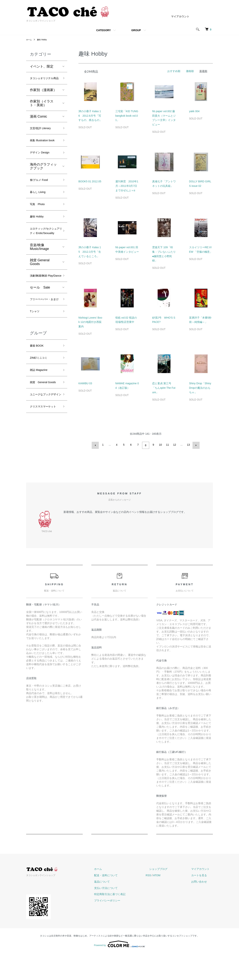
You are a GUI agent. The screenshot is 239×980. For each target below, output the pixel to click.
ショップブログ (169, 896)
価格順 (190, 71)
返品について (119, 909)
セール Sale (40, 323)
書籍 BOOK (39, 390)
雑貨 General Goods (40, 291)
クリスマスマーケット (43, 471)
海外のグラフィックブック (43, 182)
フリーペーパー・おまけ (43, 338)
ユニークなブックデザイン (43, 452)
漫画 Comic (38, 123)
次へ (195, 445)
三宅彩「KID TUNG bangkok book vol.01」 (127, 116)
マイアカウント (180, 16)
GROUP (136, 30)
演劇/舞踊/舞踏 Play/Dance (41, 308)
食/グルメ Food (41, 197)
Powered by (119, 971)
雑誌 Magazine (41, 417)
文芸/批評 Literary (43, 136)
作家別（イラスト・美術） (42, 110)
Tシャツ (36, 355)
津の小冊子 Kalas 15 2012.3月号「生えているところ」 (90, 252)
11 (167, 445)
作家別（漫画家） (43, 97)
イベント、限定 (42, 66)
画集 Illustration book (41, 152)
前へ (96, 445)
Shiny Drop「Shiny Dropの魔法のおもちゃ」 (200, 388)
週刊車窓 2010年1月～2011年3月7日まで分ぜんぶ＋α (127, 186)
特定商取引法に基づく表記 (127, 921)
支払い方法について (123, 915)
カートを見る (202, 903)
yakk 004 (194, 111)
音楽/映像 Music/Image (39, 276)
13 (188, 445)
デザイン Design (42, 168)
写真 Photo (39, 223)
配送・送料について (123, 903)
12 (174, 445)
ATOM (171, 903)
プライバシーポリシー (124, 928)
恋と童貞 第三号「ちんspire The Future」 (164, 388)
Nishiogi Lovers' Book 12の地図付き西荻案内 (90, 322)
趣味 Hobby (44, 40)
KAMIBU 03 (85, 383)
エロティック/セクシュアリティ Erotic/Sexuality (44, 256)
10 (160, 445)
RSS (162, 903)
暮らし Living (40, 210)
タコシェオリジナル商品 (43, 82)
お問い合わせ (202, 909)
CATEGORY (103, 30)
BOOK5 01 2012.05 (90, 181)
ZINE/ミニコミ (41, 403)
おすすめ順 (174, 71)
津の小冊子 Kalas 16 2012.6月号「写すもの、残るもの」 (90, 116)
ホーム (30, 40)
